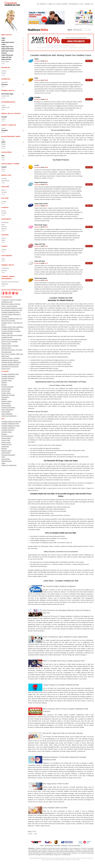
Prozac (3, 105)
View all (3, 63)
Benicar (4, 144)
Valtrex (3, 240)
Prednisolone (5, 268)
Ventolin (4, 167)
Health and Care (6, 444)
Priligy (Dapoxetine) (7, 410)
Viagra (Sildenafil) (7, 414)
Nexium (4, 211)
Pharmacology (6, 403)
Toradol (4, 73)
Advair (3, 169)
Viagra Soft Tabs (6, 57)
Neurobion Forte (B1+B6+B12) (10, 282)
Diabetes (4, 382)
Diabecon (4, 229)
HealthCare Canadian (8, 395)
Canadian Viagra (7, 380)
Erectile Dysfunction (8, 387)
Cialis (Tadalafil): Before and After (55, 808)
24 (35, 834)
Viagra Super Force (7, 47)
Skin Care (5, 187)
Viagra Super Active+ (8, 42)
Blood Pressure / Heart (11, 136)
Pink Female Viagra (7, 94)
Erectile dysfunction (7, 436)
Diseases (4, 385)
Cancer (4, 246)
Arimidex (4, 250)
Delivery (42, 845)
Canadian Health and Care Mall (11, 421)
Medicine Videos (6, 401)
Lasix (3, 140)
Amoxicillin (4, 82)
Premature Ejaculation (8, 408)
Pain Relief (6, 67)
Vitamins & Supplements (9, 416)
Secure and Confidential (74, 845)
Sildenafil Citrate (6, 461)
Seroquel (4, 117)
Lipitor (3, 142)
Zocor (3, 158)
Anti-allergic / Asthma (10, 164)
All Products (42, 4)
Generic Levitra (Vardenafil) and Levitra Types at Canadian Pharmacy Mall (11, 341)
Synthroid (4, 270)
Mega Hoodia (5, 181)
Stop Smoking (7, 256)
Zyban (3, 259)
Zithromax (5, 84)
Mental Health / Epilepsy (11, 113)
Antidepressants (8, 102)
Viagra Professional (7, 49)
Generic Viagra (6, 393)
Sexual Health (6, 412)
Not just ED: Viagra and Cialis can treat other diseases (63, 733)
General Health (8, 265)
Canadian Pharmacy (8, 378)
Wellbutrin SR (5, 107)
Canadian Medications (8, 376)
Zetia (3, 156)
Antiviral (5, 235)
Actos (3, 224)
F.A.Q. (81, 4)
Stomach (5, 207)
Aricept (3, 119)
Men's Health (7, 35)
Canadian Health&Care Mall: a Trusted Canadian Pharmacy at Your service (11, 314)
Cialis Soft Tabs (6, 59)
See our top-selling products (61, 130)
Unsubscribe (64, 845)
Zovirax (4, 238)
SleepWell (4, 130)
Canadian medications (8, 428)
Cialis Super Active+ (8, 51)
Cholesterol (7, 152)
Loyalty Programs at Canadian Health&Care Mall (61, 685)
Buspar (3, 128)
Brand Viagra (5, 62)
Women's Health (8, 90)
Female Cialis (5, 96)
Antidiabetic (6, 219)
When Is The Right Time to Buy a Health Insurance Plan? (64, 661)
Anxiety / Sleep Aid (9, 125)
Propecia (4, 53)
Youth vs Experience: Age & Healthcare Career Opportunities (65, 637)
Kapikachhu (5, 284)
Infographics (5, 397)
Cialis (3, 40)
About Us (52, 4)
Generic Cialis (6, 391)
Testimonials (73, 4)
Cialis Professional (7, 55)
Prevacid (4, 213)
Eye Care (5, 198)
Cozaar (3, 146)
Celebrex (4, 71)
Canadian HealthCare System (11, 426)
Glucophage (5, 222)
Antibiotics (6, 79)
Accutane (4, 192)
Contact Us (89, 4)
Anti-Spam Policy (49, 845)
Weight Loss (6, 175)
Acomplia (4, 179)
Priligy (3, 457)
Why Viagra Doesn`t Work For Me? (56, 784)
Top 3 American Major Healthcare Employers (59, 586)
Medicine (4, 399)
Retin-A (4, 190)
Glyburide (4, 227)
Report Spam (57, 845)
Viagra (3, 38)
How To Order (62, 4)
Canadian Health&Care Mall (10, 374)
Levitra (4, 44)
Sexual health (6, 459)
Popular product (6, 405)
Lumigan (4, 202)
